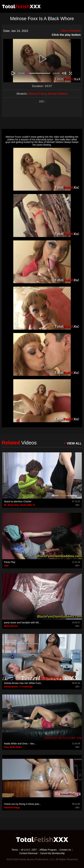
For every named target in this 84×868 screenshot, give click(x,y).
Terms (13, 850)
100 (42, 101)
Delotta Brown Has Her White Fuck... (23, 683)
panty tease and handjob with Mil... (22, 623)
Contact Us (67, 850)
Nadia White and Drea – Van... (20, 744)
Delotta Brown (11, 687)
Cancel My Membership (53, 853)
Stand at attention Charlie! (18, 501)
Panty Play (10, 562)
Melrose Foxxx (37, 94)
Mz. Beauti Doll (11, 505)
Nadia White (16, 747)
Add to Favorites (69, 31)
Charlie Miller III (27, 505)
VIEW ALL (74, 443)
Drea (6, 747)
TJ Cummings (26, 687)
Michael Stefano (58, 94)
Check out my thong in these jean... (23, 804)
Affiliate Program (49, 850)
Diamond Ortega (12, 808)
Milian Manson (11, 626)
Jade (6, 566)
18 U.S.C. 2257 (28, 850)
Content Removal (27, 853)
